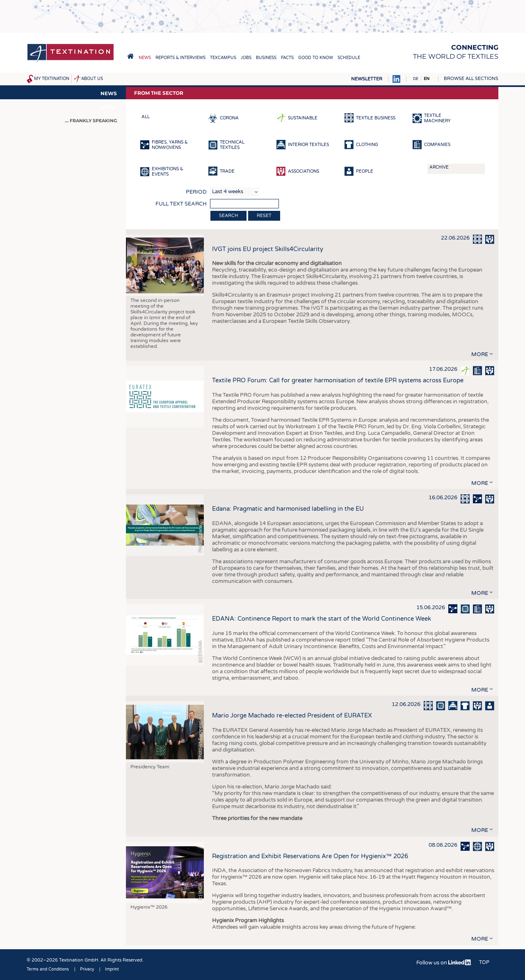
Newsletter (367, 79)
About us (92, 79)
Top (484, 962)
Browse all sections (471, 79)
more (480, 354)
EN (427, 79)
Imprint (112, 969)
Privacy (87, 969)
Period (196, 192)
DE (416, 79)
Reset (264, 216)
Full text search (181, 204)
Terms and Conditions (48, 969)
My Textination (52, 79)
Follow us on (444, 963)
